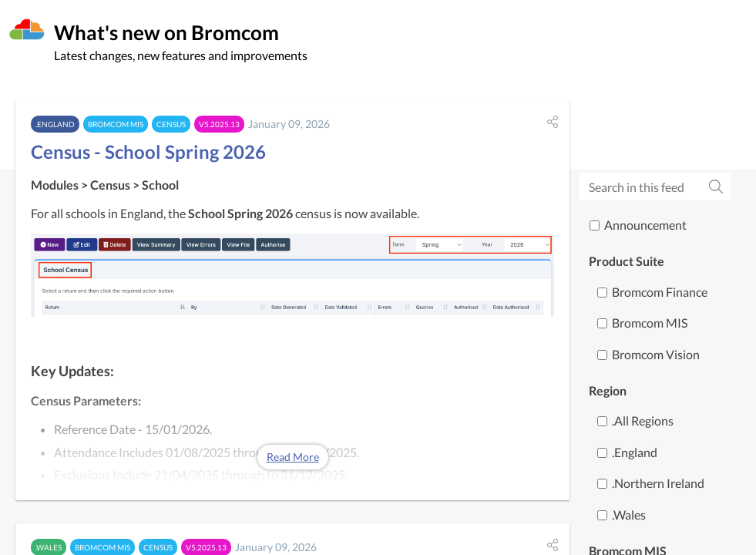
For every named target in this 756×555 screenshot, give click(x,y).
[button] (553, 122)
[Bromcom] (27, 30)
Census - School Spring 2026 (148, 151)
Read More (293, 457)
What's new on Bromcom (166, 32)
